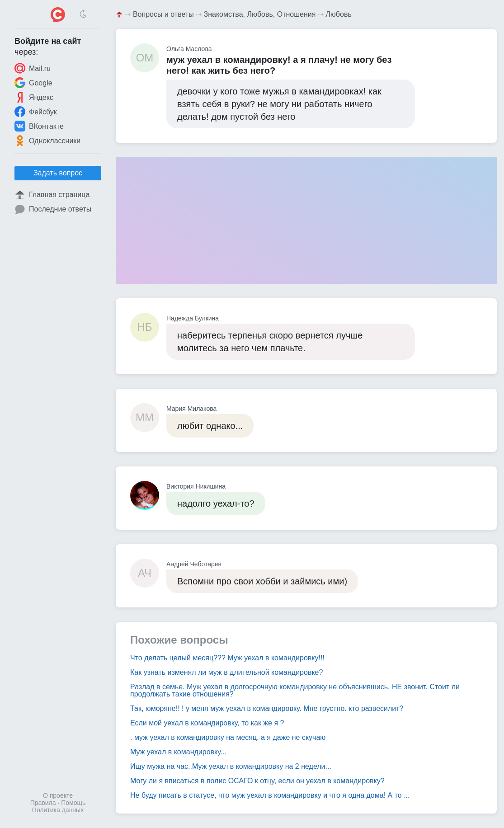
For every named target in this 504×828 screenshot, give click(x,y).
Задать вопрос (58, 173)
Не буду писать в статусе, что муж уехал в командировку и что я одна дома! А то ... (270, 795)
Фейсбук (36, 112)
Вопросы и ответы (163, 14)
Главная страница (52, 195)
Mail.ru (33, 68)
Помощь (73, 803)
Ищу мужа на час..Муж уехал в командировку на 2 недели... (231, 766)
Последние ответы (53, 209)
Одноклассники (47, 141)
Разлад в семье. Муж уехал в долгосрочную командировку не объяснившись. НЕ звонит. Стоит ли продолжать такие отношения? (295, 690)
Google (33, 83)
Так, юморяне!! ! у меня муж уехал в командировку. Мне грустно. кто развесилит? (267, 708)
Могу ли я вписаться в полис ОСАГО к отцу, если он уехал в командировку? (257, 781)
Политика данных (58, 810)
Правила (43, 803)
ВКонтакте (39, 126)
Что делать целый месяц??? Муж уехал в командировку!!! (227, 658)
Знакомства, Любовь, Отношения (260, 14)
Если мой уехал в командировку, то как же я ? (207, 723)
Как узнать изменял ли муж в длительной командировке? (226, 672)
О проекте (58, 795)
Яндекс (34, 97)
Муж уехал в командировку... (178, 752)
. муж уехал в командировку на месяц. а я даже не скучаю (228, 737)
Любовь (338, 14)
